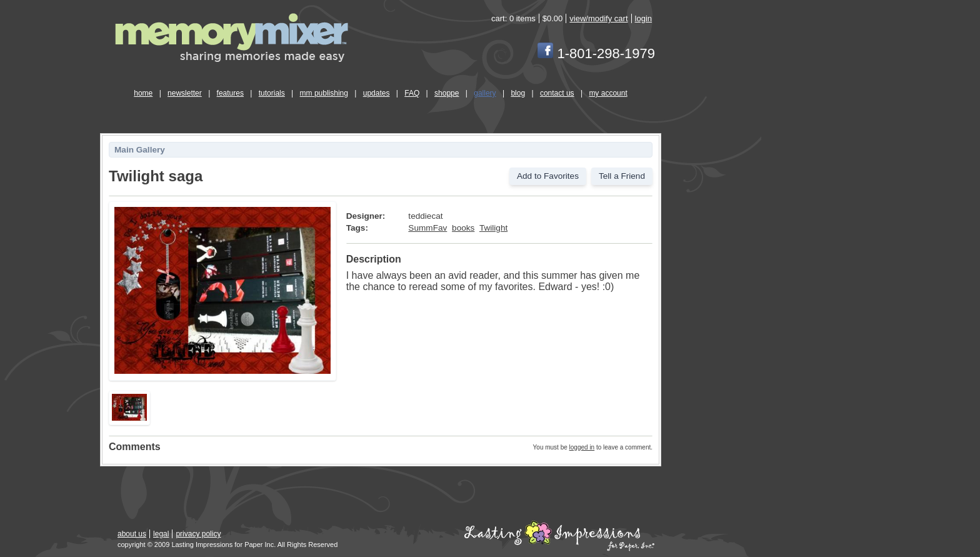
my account (608, 93)
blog (518, 93)
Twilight (493, 228)
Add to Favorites (548, 176)
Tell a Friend (622, 176)
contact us (557, 93)
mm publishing (324, 93)
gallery (485, 93)
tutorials (272, 93)
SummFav (427, 228)
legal (161, 534)
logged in (582, 447)
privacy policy (198, 534)
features (230, 93)
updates (377, 93)
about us (132, 534)
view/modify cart (598, 18)
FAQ (412, 93)
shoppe (447, 93)
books (463, 228)
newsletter (185, 93)
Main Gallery (140, 150)
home (143, 93)
